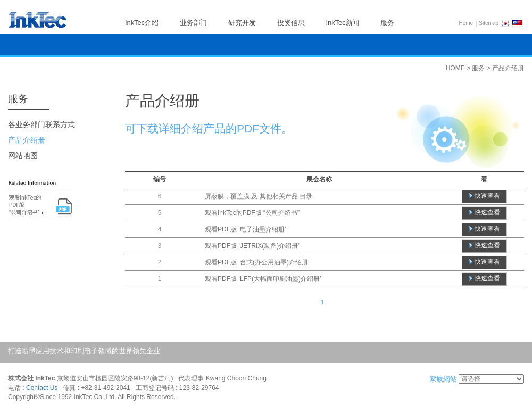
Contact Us (42, 388)
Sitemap (489, 23)
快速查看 (487, 196)
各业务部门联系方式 (41, 124)
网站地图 (23, 155)
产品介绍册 (27, 140)
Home (466, 23)
